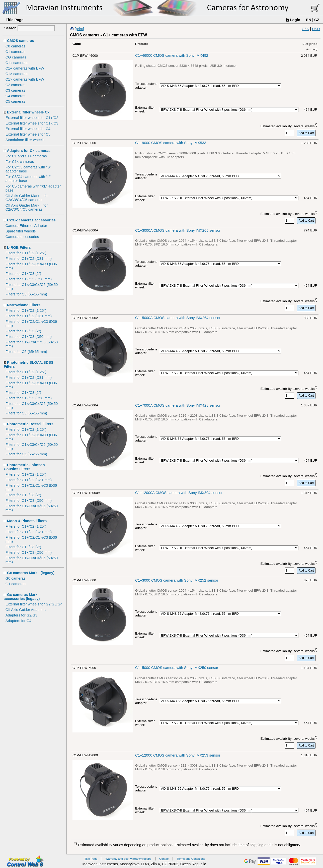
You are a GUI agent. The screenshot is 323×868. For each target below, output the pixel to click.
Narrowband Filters (24, 305)
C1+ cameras (17, 63)
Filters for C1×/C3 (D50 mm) (29, 279)
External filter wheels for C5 (28, 134)
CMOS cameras (21, 41)
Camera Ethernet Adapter (26, 226)
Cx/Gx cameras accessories (31, 220)
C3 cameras (15, 90)
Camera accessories (22, 237)
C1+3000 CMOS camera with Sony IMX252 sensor (177, 580)
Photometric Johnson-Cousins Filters (25, 467)
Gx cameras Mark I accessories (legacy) (22, 597)
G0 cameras (16, 578)
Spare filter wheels (21, 231)
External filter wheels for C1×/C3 (32, 123)
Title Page (15, 20)
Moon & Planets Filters (27, 521)
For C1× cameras (20, 162)
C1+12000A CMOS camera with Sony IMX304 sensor (179, 493)
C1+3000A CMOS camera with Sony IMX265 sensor (178, 230)
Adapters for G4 (18, 621)
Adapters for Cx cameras (29, 151)
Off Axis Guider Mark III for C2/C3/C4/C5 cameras (27, 198)
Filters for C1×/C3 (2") (23, 274)
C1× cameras (17, 74)
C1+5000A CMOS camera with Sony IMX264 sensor (178, 318)
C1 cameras (15, 52)
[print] (79, 29)
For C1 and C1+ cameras (26, 156)
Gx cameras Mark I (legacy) (31, 573)
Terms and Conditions (191, 859)
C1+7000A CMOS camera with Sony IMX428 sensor (178, 405)
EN (309, 20)
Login (295, 20)
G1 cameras (16, 584)
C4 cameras (15, 96)
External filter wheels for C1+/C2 (32, 118)
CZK (305, 29)
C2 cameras (15, 85)
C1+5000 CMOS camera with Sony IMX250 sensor (177, 668)
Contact (164, 859)
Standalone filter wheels (25, 140)
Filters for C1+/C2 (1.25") (26, 253)
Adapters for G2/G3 (21, 615)
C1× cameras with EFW (25, 79)
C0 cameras (15, 46)
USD (316, 29)
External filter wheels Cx (28, 112)
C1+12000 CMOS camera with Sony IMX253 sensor (178, 755)
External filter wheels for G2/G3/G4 (34, 604)
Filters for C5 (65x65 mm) (26, 294)
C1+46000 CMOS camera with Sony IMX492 (172, 55)
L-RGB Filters (19, 247)
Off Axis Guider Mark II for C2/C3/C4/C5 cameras (27, 207)
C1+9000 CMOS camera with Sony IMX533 (171, 143)
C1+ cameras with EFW (25, 68)
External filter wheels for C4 (28, 129)
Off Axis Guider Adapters (26, 610)
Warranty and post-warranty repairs (128, 859)
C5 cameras (15, 101)
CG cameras (16, 57)
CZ (317, 20)
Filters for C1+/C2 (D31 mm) (29, 259)
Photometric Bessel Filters (30, 424)
